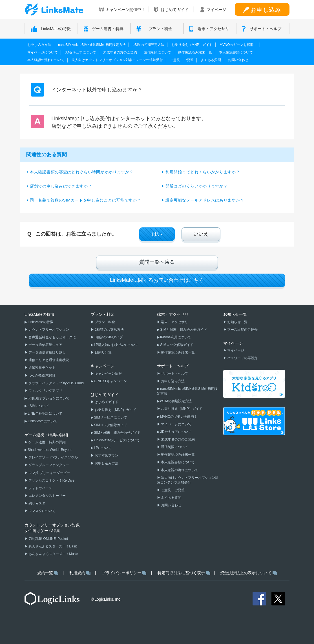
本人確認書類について (236, 52)
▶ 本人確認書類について (176, 462)
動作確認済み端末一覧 (195, 52)
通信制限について (158, 52)
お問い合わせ (238, 60)
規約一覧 (45, 573)
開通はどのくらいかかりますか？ (197, 186)
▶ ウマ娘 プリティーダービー (47, 473)
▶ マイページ (234, 350)
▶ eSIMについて (37, 406)
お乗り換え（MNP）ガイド (192, 45)
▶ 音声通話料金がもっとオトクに (50, 337)
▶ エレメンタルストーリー (45, 496)
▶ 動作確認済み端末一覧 (176, 352)
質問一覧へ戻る (157, 262)
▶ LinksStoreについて (41, 421)
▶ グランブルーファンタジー (47, 465)
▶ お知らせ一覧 (235, 322)
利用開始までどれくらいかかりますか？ (203, 172)
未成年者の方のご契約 (120, 52)
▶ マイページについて (174, 424)
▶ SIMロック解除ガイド (109, 425)
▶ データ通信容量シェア (43, 345)
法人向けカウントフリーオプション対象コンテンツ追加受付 (117, 60)
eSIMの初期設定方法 (149, 45)
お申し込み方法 (39, 45)
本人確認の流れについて (46, 60)
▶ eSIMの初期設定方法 (174, 401)
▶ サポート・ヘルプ (173, 374)
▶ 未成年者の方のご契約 (176, 439)
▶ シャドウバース (38, 488)
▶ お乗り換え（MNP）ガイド (113, 410)
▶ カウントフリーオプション (47, 330)
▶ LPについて (101, 448)
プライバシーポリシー (121, 573)
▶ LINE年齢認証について (43, 413)
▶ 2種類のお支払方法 (107, 330)
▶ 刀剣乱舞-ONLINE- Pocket (46, 539)
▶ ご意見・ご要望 (171, 490)
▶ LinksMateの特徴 (39, 322)
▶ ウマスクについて (40, 511)
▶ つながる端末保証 (40, 375)
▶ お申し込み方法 (105, 463)
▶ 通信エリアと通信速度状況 (47, 360)
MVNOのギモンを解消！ (238, 45)
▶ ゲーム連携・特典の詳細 (45, 442)
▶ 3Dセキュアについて (174, 432)
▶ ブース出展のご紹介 (240, 330)
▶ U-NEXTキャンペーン (109, 381)
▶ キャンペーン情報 (106, 374)
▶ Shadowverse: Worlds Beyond (48, 450)
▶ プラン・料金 (103, 322)
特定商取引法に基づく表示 (181, 573)
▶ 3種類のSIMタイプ (107, 337)
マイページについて (43, 52)
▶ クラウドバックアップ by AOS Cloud (54, 383)
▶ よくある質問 (169, 498)
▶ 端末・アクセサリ (173, 322)
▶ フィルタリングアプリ (43, 391)
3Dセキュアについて (80, 52)
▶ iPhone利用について (174, 337)
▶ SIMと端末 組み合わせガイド (116, 433)
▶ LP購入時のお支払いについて (115, 345)
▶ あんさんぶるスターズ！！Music (51, 554)
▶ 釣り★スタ (35, 503)
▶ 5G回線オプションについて (47, 398)
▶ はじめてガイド (105, 402)
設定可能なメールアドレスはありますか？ (205, 200)
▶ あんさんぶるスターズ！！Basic (51, 546)
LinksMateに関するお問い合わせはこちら (157, 280)
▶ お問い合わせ (169, 505)
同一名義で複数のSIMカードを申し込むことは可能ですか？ (86, 200)
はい (157, 234)
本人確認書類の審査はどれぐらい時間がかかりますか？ (82, 172)
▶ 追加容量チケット (40, 368)
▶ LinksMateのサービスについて (115, 440)
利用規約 (77, 573)
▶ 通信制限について (173, 447)
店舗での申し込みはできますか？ (61, 186)
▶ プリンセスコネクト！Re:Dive (49, 480)
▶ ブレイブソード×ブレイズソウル (51, 457)
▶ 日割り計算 (101, 352)
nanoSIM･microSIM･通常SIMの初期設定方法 (92, 45)
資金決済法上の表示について (246, 573)
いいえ (201, 234)
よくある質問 (211, 60)
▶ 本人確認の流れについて (178, 470)
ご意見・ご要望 (182, 60)
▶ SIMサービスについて (109, 417)
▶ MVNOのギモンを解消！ (177, 417)
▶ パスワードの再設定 (240, 358)
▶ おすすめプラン (105, 455)
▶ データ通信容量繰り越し (45, 352)
